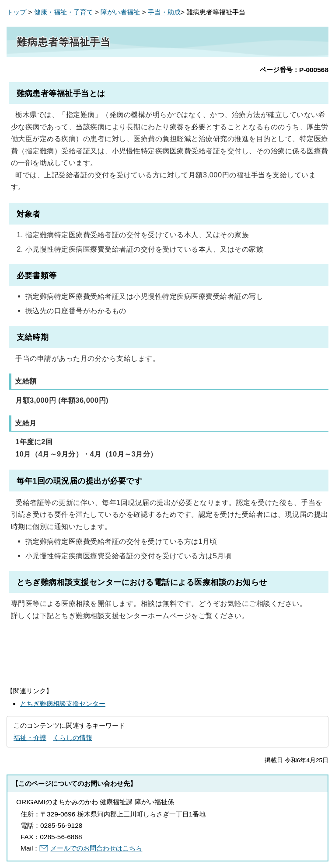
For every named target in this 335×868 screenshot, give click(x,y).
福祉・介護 (30, 738)
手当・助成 (164, 12)
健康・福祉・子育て (64, 12)
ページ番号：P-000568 (294, 70)
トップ (16, 12)
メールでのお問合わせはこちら (96, 848)
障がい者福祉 (120, 12)
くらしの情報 (73, 738)
